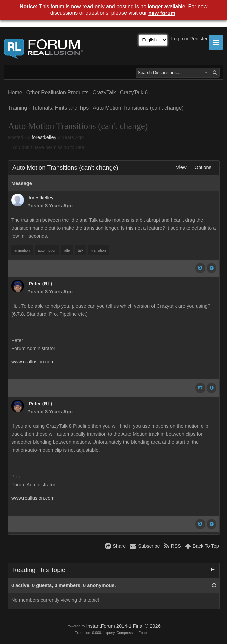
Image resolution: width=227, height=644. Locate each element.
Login (177, 39)
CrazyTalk (104, 92)
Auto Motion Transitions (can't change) (138, 108)
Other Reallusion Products (57, 92)
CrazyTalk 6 (134, 92)
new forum (162, 13)
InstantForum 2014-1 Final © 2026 (123, 626)
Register (198, 39)
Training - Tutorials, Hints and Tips (48, 108)
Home (15, 92)
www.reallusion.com (33, 362)
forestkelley (44, 137)
